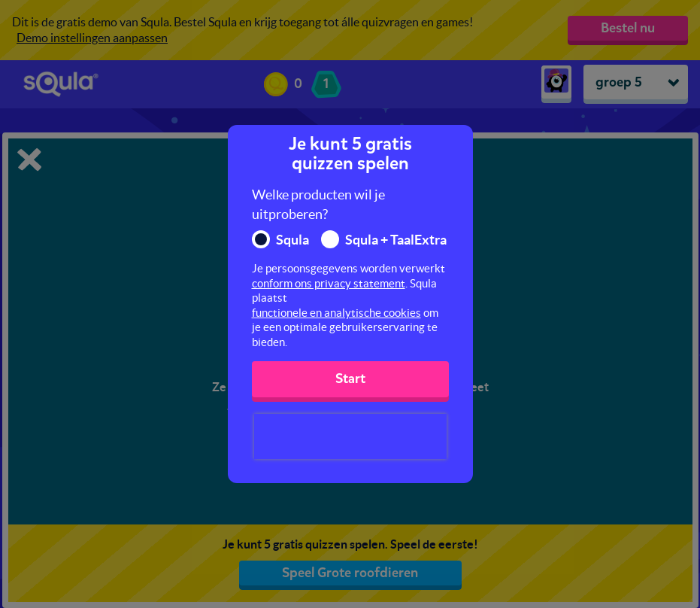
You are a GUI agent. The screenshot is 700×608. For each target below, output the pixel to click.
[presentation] (350, 436)
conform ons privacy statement (329, 283)
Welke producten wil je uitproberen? (318, 204)
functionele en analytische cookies (336, 313)
